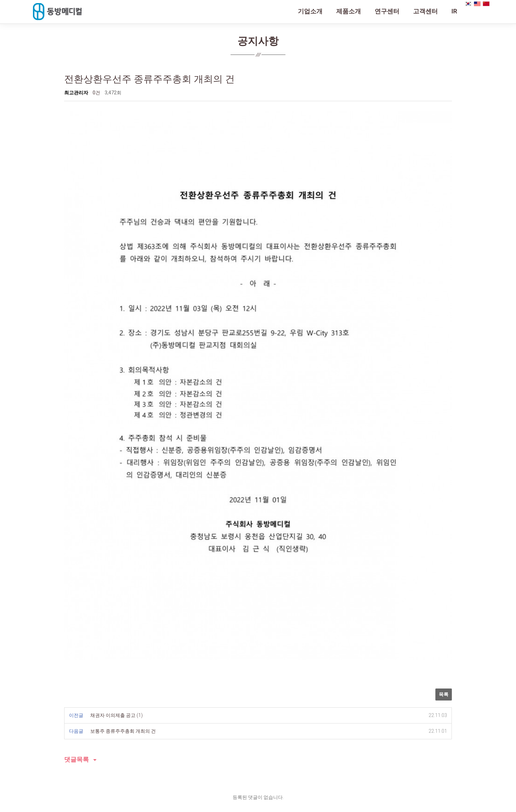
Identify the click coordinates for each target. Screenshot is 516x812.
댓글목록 (77, 616)
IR (454, 11)
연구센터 (387, 11)
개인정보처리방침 (107, 719)
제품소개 (349, 11)
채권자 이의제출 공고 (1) (116, 572)
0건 (96, 93)
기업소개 (310, 11)
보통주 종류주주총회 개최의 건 (123, 588)
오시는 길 (143, 719)
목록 (444, 551)
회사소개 (72, 719)
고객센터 (425, 11)
